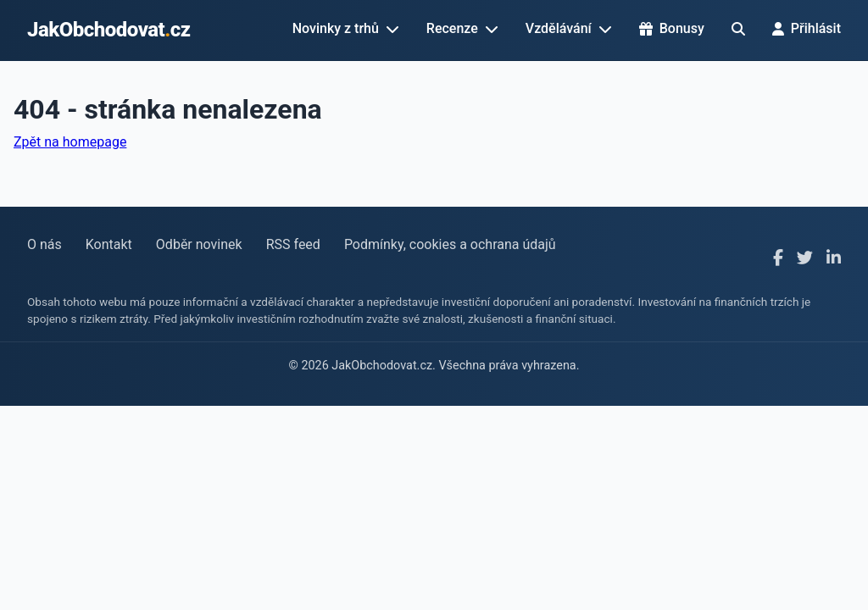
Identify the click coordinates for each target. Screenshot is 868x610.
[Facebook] (778, 259)
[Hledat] (738, 29)
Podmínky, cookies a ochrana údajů (450, 244)
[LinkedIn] (834, 259)
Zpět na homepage (70, 142)
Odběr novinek (199, 244)
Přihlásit (807, 28)
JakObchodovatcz (109, 30)
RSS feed (293, 244)
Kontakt (109, 244)
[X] (805, 259)
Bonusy (672, 28)
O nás (45, 244)
